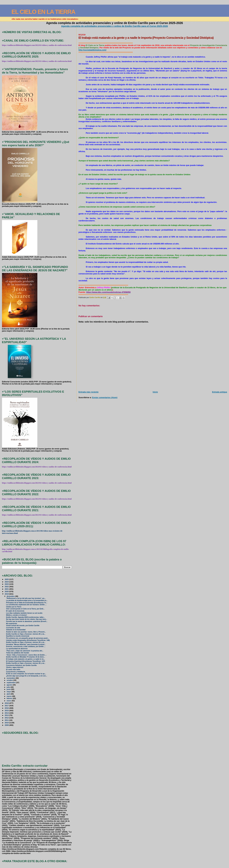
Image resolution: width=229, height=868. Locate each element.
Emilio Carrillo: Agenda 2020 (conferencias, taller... (26, 617)
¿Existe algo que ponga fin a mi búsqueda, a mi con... (27, 676)
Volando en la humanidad (16, 630)
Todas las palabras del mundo (18, 653)
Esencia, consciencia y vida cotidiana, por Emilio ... (26, 646)
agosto (10, 685)
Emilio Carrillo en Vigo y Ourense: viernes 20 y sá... (26, 634)
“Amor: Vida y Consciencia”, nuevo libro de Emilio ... (26, 655)
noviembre (11, 678)
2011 (7, 720)
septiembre (11, 683)
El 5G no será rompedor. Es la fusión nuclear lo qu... (26, 674)
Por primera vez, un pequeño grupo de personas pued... (27, 638)
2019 (7, 594)
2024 (7, 582)
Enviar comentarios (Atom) (105, 397)
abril (9, 694)
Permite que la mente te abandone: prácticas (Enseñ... (27, 621)
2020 (7, 591)
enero (9, 701)
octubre (10, 680)
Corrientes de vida (13, 628)
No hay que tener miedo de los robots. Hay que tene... (27, 619)
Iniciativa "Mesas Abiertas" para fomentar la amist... (26, 644)
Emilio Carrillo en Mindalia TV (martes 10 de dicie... (26, 657)
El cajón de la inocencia (15, 611)
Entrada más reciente (89, 392)
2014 (7, 713)
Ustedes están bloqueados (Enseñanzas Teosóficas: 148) (28, 640)
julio (9, 687)
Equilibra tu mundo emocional (18, 636)
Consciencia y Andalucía (16, 672)
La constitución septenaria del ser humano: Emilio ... (26, 605)
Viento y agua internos (15, 667)
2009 (7, 725)
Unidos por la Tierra (14, 607)
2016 (7, 708)
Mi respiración (12, 624)
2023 (7, 584)
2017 (7, 706)
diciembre (11, 596)
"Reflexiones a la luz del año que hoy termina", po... (26, 598)
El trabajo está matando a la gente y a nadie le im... (26, 659)
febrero (10, 698)
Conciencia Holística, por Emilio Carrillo (21, 665)
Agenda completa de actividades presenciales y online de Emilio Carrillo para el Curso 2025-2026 (115, 26)
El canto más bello (13, 670)
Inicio (155, 392)
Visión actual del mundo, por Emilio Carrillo (23, 626)
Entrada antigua (220, 392)
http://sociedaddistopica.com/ (92, 50)
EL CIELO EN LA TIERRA (43, 12)
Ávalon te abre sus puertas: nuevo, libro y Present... (26, 632)
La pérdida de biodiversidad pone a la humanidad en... (27, 600)
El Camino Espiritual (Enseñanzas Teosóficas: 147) (26, 661)
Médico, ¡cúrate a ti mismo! (17, 615)
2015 (7, 710)
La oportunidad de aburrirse (17, 649)
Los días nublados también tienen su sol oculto (24, 613)
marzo (9, 696)
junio (9, 689)
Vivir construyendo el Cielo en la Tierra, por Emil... (25, 609)
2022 (7, 586)
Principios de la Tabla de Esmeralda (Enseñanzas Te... (27, 603)
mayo (9, 692)
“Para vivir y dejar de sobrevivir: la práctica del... (25, 651)
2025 (7, 579)
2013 (7, 715)
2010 (7, 723)
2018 (7, 703)
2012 (7, 718)
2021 (7, 589)
